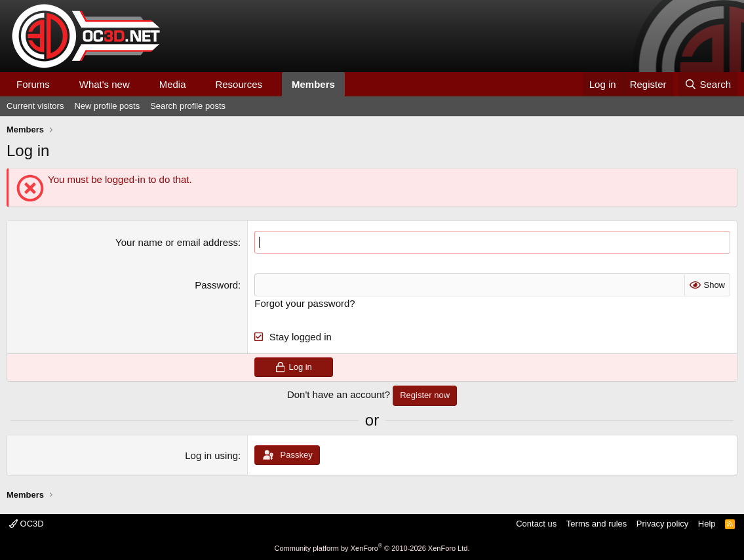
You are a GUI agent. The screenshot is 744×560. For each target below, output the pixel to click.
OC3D (27, 524)
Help (707, 524)
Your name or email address (177, 242)
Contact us (536, 524)
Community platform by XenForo (372, 548)
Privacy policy (662, 524)
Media (173, 84)
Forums (33, 84)
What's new (105, 84)
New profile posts (107, 106)
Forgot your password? (304, 303)
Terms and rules (597, 524)
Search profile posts (188, 106)
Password (216, 285)
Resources (239, 84)
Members (313, 84)
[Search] (708, 84)
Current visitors (35, 106)
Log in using (211, 455)
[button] (60, 84)
